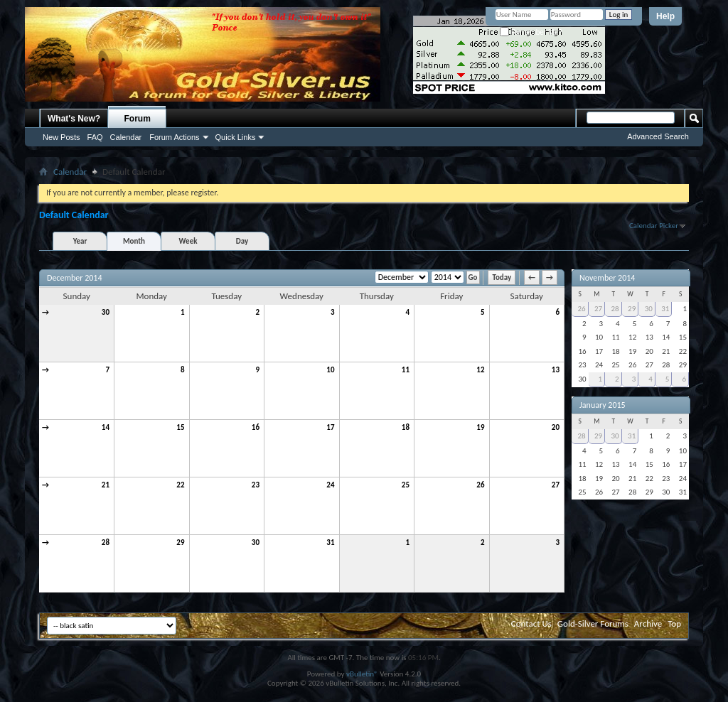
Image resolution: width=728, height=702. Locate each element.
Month (134, 241)
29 (180, 542)
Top (674, 623)
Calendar (126, 137)
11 (406, 370)
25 (406, 485)
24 (330, 485)
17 (330, 427)
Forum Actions (174, 137)
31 (330, 542)
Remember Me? (531, 32)
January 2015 (603, 405)
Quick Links (236, 137)
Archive (648, 623)
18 (406, 427)
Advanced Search (658, 136)
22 (180, 485)
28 (106, 542)
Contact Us (531, 623)
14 (106, 427)
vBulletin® (362, 674)
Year (80, 241)
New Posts (61, 137)
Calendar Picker (654, 226)
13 (556, 370)
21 (106, 485)
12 (480, 370)
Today (502, 277)
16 (256, 427)
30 (106, 312)
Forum (138, 119)
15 (180, 427)
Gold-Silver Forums (593, 623)
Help (665, 16)
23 (256, 485)
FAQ (95, 137)
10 (330, 370)
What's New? (74, 119)
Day (242, 241)
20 (556, 427)
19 (480, 427)
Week (188, 241)
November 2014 (607, 278)
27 (556, 485)
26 (480, 485)
